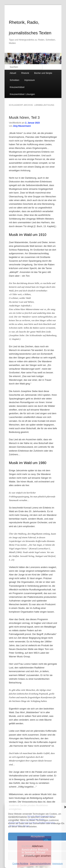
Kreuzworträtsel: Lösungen (22, 94)
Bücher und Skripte (43, 73)
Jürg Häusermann (22, 126)
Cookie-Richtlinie (20, 864)
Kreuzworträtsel (17, 87)
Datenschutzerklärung (40, 864)
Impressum (57, 864)
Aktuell (13, 73)
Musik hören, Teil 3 (24, 117)
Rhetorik (25, 73)
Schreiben (14, 80)
